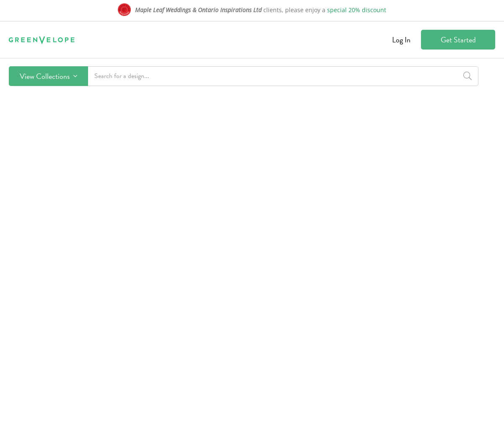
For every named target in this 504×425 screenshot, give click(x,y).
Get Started (458, 40)
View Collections (48, 76)
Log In (401, 40)
